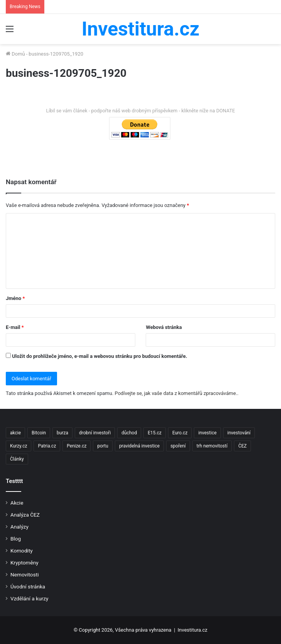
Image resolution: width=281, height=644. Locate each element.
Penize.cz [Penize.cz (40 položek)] (77, 446)
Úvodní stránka (28, 586)
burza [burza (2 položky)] (62, 433)
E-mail (15, 327)
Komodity (22, 551)
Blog (16, 539)
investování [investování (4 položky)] (239, 433)
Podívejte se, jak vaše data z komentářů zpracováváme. (176, 393)
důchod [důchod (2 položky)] (129, 433)
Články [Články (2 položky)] (17, 459)
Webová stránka (164, 327)
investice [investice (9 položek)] (207, 433)
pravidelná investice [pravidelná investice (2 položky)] (139, 446)
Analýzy (19, 527)
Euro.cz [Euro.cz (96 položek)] (180, 433)
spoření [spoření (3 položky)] (178, 446)
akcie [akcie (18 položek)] (15, 433)
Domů (15, 54)
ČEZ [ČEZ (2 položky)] (242, 446)
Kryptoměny (24, 563)
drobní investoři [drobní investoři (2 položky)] (95, 433)
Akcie (17, 503)
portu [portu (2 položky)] (103, 446)
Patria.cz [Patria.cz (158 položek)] (47, 446)
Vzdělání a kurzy (29, 598)
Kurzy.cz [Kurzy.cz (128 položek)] (19, 446)
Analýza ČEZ (25, 515)
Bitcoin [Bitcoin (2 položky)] (39, 433)
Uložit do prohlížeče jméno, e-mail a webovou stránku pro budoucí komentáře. (99, 356)
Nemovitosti (24, 575)
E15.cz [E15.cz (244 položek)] (155, 433)
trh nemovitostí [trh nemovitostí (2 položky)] (212, 446)
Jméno (15, 298)
